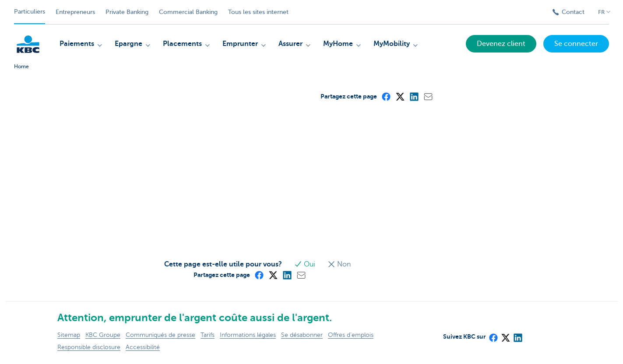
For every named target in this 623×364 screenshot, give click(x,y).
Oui (306, 264)
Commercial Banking (188, 12)
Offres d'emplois (351, 335)
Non (339, 264)
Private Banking (127, 12)
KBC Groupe (103, 335)
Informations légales (248, 335)
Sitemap (69, 335)
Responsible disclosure (89, 347)
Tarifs (208, 335)
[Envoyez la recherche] (534, 12)
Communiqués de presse (160, 335)
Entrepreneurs (75, 12)
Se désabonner (302, 335)
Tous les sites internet (258, 12)
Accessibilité (143, 347)
